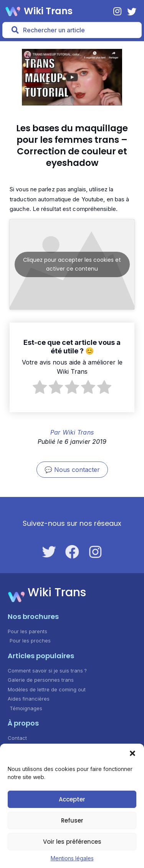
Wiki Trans (48, 11)
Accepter (72, 799)
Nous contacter (77, 470)
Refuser (72, 820)
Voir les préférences (72, 842)
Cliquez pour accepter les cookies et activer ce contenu (72, 264)
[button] (132, 753)
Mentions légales (72, 858)
